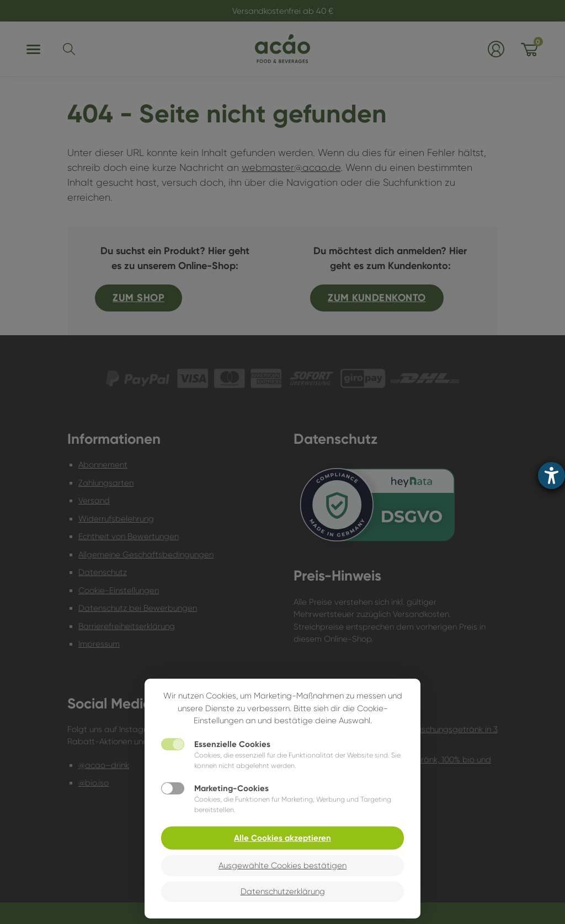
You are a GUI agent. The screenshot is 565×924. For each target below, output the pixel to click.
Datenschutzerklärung (283, 891)
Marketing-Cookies (231, 788)
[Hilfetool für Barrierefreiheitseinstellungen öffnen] (551, 476)
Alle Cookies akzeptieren (282, 838)
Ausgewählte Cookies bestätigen (282, 866)
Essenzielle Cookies (232, 744)
